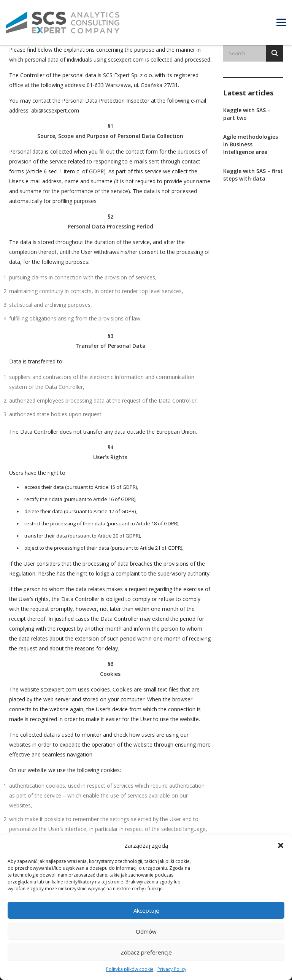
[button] (281, 845)
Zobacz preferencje (146, 952)
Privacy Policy (172, 969)
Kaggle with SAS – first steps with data (253, 175)
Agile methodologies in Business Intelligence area (251, 144)
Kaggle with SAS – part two (247, 114)
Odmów (146, 931)
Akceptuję (146, 910)
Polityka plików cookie (130, 969)
